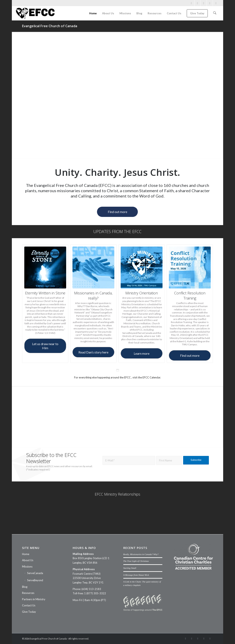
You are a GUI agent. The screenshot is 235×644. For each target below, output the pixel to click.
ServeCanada (35, 573)
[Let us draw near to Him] (45, 346)
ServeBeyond (35, 580)
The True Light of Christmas (136, 561)
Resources (28, 593)
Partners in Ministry (34, 599)
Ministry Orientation (142, 293)
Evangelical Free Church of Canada (50, 26)
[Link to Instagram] (198, 3)
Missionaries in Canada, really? (93, 296)
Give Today (29, 612)
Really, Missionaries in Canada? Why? (141, 554)
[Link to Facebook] (191, 3)
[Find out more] (117, 212)
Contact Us (29, 605)
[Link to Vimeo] (204, 3)
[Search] (215, 13)
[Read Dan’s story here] (93, 352)
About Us (28, 560)
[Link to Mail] (210, 3)
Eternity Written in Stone (45, 293)
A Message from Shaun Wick (136, 575)
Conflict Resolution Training (190, 296)
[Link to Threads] (216, 3)
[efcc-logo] (35, 13)
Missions (27, 567)
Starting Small (130, 568)
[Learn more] (142, 353)
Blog (25, 587)
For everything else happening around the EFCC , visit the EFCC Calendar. (117, 377)
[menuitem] (93, 13)
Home (26, 554)
